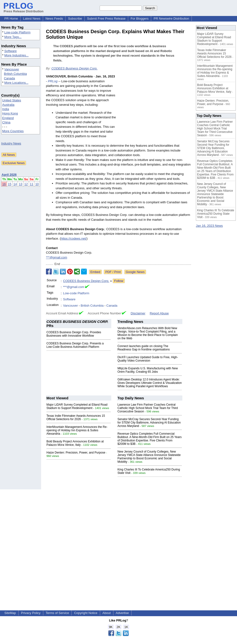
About (107, 613)
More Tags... (13, 37)
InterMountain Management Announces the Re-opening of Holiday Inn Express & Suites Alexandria (77, 430)
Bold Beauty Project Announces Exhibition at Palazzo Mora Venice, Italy (75, 443)
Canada (9, 78)
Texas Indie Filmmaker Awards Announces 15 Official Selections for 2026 (76, 417)
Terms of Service (57, 613)
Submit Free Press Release (106, 19)
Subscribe (75, 19)
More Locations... (16, 83)
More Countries (13, 131)
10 (37, 184)
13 (21, 184)
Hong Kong (10, 113)
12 (26, 184)
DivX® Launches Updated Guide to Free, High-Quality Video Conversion (148, 359)
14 (15, 184)
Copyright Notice (86, 613)
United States (12, 100)
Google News (135, 272)
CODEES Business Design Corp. (74, 68)
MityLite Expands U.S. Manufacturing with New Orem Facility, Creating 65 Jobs (148, 370)
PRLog (53, 81)
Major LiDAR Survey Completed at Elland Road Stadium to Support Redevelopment (77, 406)
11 (31, 184)
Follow (119, 281)
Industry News (11, 143)
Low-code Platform (17, 32)
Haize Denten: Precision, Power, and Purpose (76, 453)
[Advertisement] (155, 110)
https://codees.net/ (74, 239)
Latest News (32, 19)
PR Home (11, 19)
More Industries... (16, 55)
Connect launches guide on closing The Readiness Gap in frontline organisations (144, 348)
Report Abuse (159, 313)
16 (4, 184)
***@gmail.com (57, 257)
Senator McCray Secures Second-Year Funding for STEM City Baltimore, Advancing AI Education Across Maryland (149, 423)
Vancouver (12, 69)
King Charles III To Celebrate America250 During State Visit (216, 214)
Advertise (122, 613)
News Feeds (54, 19)
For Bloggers (140, 19)
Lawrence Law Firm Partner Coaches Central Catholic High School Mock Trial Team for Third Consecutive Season (148, 408)
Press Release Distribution (24, 9)
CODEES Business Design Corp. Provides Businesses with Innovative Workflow (74, 334)
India (6, 109)
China (6, 122)
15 (9, 184)
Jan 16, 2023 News (209, 226)
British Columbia (15, 74)
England (8, 118)
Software (11, 51)
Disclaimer (138, 313)
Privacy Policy (31, 613)
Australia (8, 105)
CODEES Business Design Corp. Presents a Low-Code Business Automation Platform (75, 345)
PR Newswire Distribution (171, 19)
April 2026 (9, 175)
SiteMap (10, 613)
